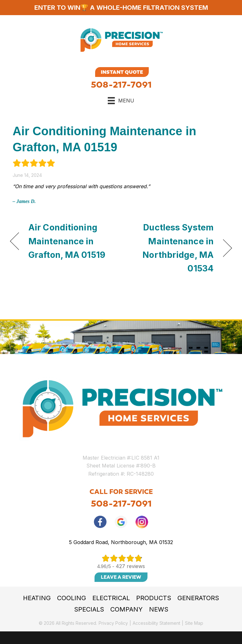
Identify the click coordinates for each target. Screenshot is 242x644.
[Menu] (121, 101)
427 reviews (130, 566)
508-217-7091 (121, 85)
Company (127, 609)
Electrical (111, 598)
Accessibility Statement (156, 623)
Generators (198, 598)
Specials (89, 609)
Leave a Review (121, 577)
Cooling (72, 598)
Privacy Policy (113, 623)
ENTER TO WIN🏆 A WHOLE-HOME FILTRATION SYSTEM (121, 8)
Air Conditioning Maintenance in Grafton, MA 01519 (67, 241)
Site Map (194, 623)
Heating (37, 598)
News (159, 609)
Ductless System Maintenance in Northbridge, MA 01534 (171, 248)
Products (154, 598)
